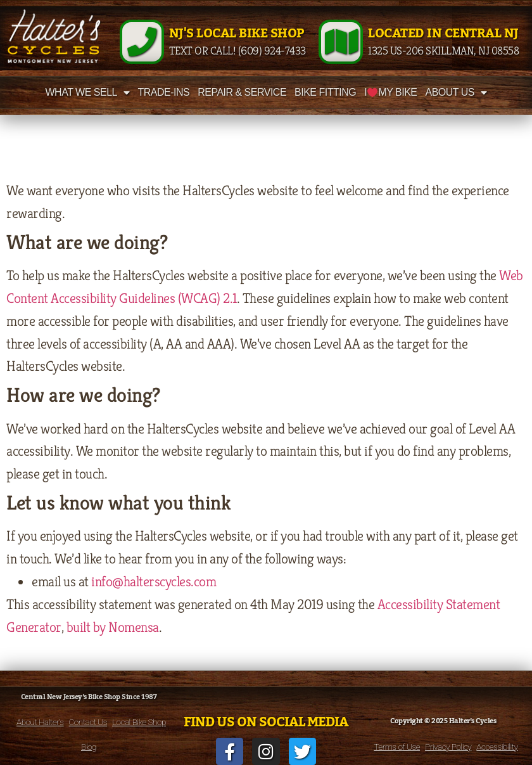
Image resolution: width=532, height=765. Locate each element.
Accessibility (497, 747)
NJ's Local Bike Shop (237, 34)
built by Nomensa (113, 627)
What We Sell (88, 93)
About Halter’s (40, 722)
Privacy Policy (448, 747)
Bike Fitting (325, 92)
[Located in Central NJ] (341, 42)
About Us (456, 93)
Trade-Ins (163, 92)
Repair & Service (242, 92)
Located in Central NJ (443, 34)
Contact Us (88, 722)
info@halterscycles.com (154, 581)
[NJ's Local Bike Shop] (142, 42)
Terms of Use (397, 747)
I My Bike (390, 92)
